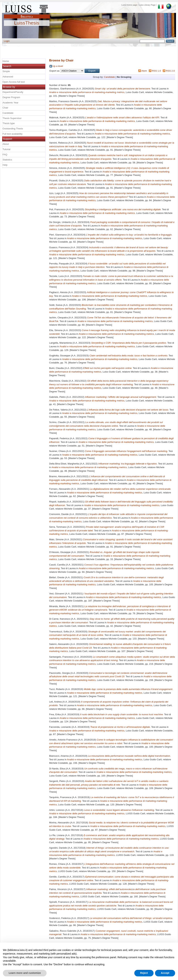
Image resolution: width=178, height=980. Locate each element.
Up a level (58, 66)
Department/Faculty (13, 92)
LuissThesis (27, 23)
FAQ (5, 155)
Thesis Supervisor (12, 118)
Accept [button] (165, 973)
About (6, 144)
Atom (144, 71)
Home (6, 61)
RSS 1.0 (156, 71)
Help (5, 165)
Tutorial (6, 149)
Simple (6, 71)
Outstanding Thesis (13, 129)
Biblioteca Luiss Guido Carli (27, 14)
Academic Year (10, 103)
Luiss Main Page (27, 8)
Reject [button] (144, 973)
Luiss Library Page (147, 5)
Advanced (8, 77)
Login (7, 41)
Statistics (7, 160)
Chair (5, 108)
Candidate (109, 77)
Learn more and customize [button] (25, 973)
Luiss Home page (129, 5)
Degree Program (11, 97)
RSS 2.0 (170, 71)
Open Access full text (14, 82)
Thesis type (9, 123)
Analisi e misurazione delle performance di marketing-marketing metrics (87, 92)
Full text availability (13, 134)
